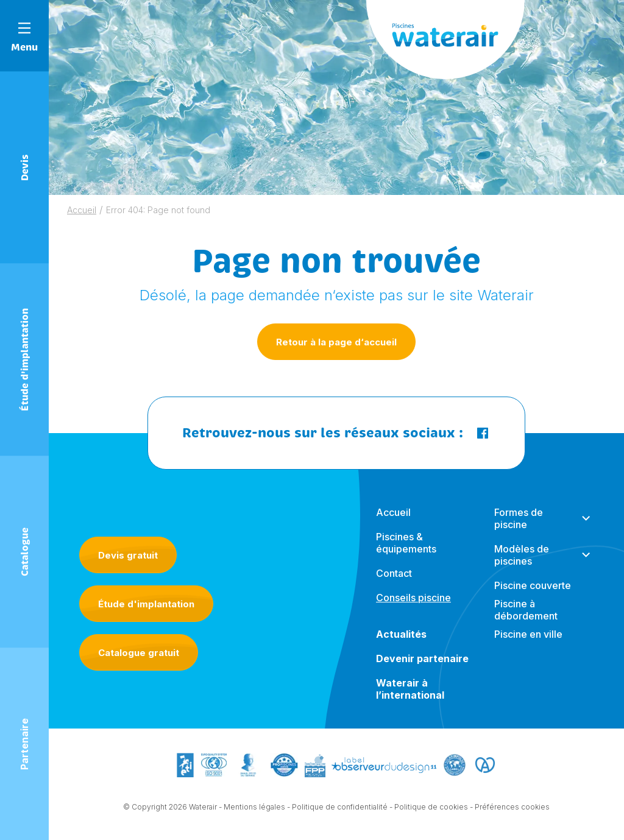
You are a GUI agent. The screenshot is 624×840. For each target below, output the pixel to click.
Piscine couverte (533, 585)
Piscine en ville (528, 634)
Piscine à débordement (526, 610)
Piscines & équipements (406, 543)
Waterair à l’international (410, 689)
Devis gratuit (128, 555)
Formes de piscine (519, 518)
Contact (394, 573)
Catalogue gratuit (139, 653)
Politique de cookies (431, 807)
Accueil (82, 210)
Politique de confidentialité (340, 807)
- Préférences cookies (510, 807)
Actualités (401, 634)
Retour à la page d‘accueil (336, 342)
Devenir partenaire (422, 658)
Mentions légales (254, 807)
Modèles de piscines (522, 555)
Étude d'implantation (146, 604)
